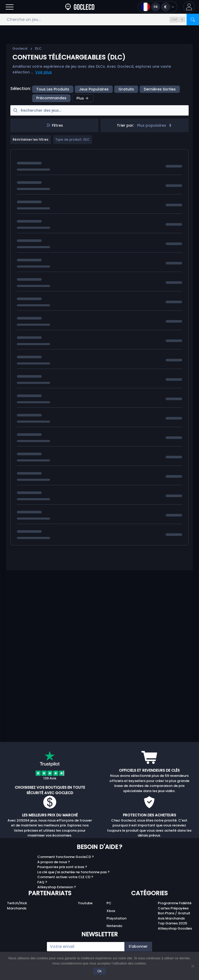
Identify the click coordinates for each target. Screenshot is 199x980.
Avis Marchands (171, 918)
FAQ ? (42, 882)
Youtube (85, 903)
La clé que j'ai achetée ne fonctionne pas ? (73, 872)
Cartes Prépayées (173, 908)
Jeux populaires (94, 89)
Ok (100, 971)
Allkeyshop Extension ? (57, 887)
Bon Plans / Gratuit (174, 913)
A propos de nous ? (54, 862)
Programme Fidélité (175, 903)
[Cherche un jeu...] (99, 20)
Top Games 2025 (172, 923)
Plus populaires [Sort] (155, 125)
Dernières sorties (160, 89)
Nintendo (114, 926)
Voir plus (44, 72)
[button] (189, 7)
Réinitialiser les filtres (31, 139)
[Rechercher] (193, 20)
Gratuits (126, 89)
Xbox (111, 911)
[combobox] (145, 125)
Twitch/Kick (17, 903)
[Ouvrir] (10, 7)
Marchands (17, 908)
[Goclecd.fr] (80, 7)
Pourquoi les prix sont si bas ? (62, 867)
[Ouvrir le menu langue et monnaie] (158, 7)
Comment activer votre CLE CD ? (65, 877)
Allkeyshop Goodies (175, 928)
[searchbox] (99, 110)
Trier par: (125, 125)
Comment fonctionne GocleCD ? (66, 857)
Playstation (116, 918)
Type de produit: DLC (73, 139)
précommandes (51, 98)
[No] (193, 966)
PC (109, 903)
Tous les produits (53, 89)
